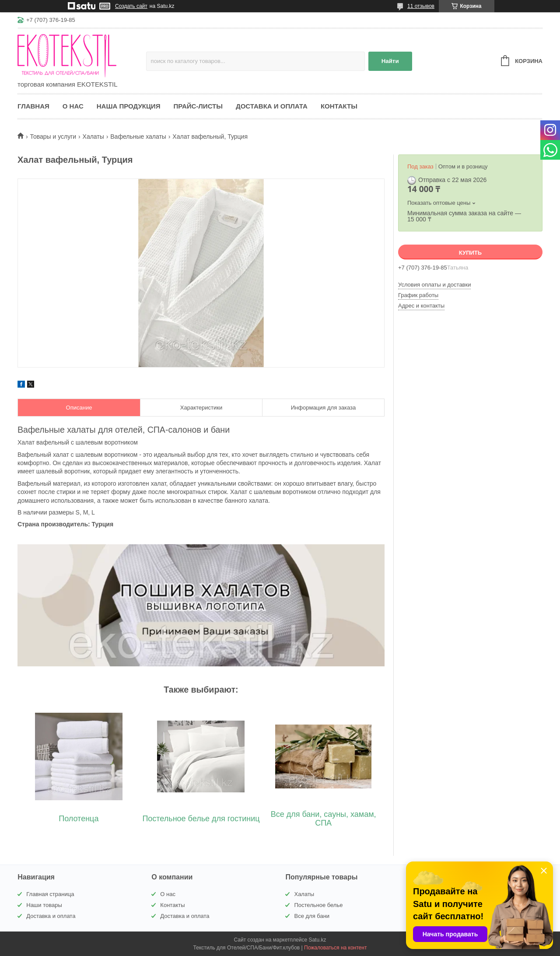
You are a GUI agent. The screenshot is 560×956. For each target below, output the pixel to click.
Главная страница (50, 894)
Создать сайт (131, 6)
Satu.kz (317, 940)
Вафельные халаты (138, 137)
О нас (73, 106)
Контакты (339, 106)
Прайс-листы (198, 106)
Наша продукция (129, 106)
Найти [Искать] (390, 61)
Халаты (93, 137)
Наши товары (44, 905)
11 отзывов (421, 6)
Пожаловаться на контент (335, 948)
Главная (33, 106)
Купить (470, 253)
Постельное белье (318, 905)
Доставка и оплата (272, 106)
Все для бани (312, 916)
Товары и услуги (53, 137)
